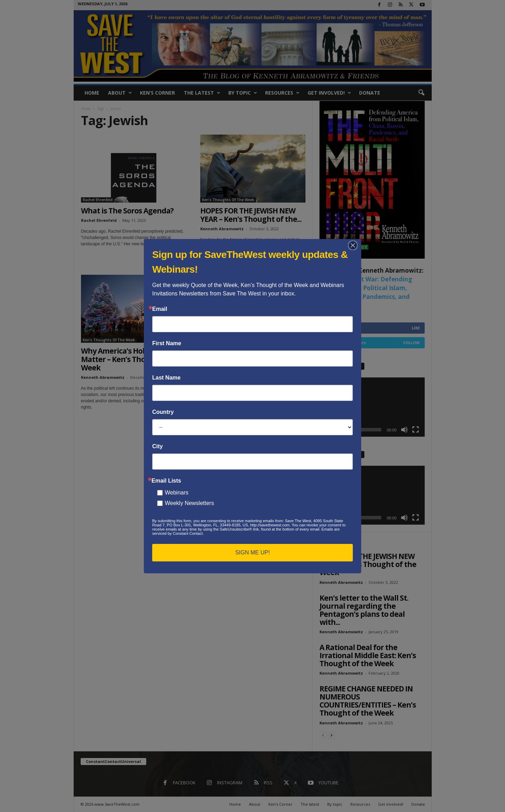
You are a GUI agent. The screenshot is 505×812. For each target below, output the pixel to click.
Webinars (177, 493)
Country (163, 412)
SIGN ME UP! (253, 552)
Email (160, 309)
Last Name (166, 378)
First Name (167, 343)
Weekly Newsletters (189, 503)
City (157, 446)
